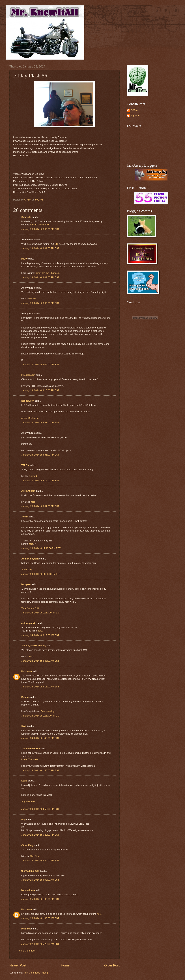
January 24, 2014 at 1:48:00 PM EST (40, 738)
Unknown (27, 671)
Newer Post (18, 965)
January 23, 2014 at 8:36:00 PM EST (40, 455)
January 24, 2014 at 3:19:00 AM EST (40, 635)
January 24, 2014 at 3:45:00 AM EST (40, 661)
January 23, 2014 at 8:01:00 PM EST (40, 248)
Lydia (24, 781)
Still (56, 244)
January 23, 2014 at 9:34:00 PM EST (40, 506)
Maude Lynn (28, 890)
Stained (33, 476)
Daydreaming (48, 711)
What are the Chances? (48, 273)
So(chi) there (28, 801)
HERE (33, 299)
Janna (25, 517)
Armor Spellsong (30, 418)
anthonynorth (29, 623)
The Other (35, 856)
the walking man (30, 871)
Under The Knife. (30, 759)
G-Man (134, 110)
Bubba (25, 697)
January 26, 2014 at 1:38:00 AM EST (40, 918)
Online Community (40, 225)
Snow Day (27, 570)
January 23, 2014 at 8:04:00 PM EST (40, 364)
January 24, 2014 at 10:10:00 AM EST (41, 716)
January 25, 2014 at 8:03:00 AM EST (40, 880)
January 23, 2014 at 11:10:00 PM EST (41, 548)
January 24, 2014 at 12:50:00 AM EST (41, 613)
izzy (23, 819)
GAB (24, 726)
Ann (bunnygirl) (30, 559)
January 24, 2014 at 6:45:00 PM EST (40, 860)
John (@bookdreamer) (34, 645)
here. (40, 631)
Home (65, 965)
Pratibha (26, 929)
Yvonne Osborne (31, 749)
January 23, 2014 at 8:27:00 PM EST (40, 423)
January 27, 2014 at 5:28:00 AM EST (40, 944)
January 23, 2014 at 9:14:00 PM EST (40, 481)
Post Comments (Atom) (36, 973)
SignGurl (135, 116)
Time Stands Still (30, 608)
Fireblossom (28, 375)
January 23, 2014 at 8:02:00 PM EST (40, 303)
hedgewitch (28, 401)
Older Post (112, 965)
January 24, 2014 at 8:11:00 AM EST (40, 687)
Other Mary (27, 845)
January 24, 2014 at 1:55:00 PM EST (40, 770)
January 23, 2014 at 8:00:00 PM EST (40, 229)
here (33, 502)
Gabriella (26, 217)
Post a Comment (26, 951)
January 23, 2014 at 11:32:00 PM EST (41, 574)
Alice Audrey (28, 491)
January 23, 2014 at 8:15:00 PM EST (40, 390)
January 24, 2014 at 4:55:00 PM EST (40, 809)
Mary (24, 259)
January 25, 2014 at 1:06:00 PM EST (40, 899)
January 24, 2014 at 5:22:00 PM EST (40, 835)
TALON (25, 465)
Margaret (26, 584)
